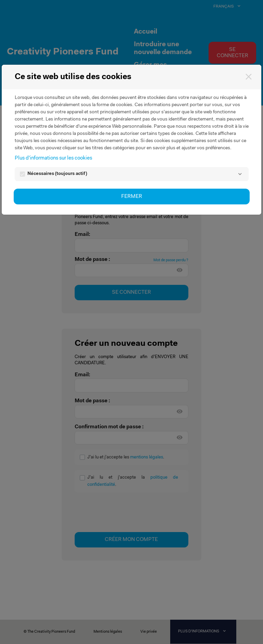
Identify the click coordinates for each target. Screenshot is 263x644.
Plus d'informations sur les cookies (53, 158)
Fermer (132, 197)
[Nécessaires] (240, 174)
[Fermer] (248, 77)
